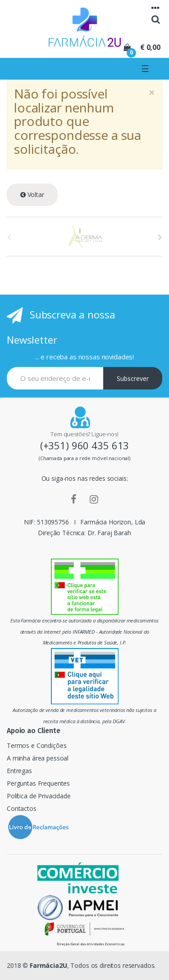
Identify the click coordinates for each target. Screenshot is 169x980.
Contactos (22, 808)
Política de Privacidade (39, 796)
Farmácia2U (48, 965)
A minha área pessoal (38, 758)
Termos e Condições (37, 745)
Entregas (19, 771)
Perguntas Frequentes (38, 783)
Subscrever (133, 378)
